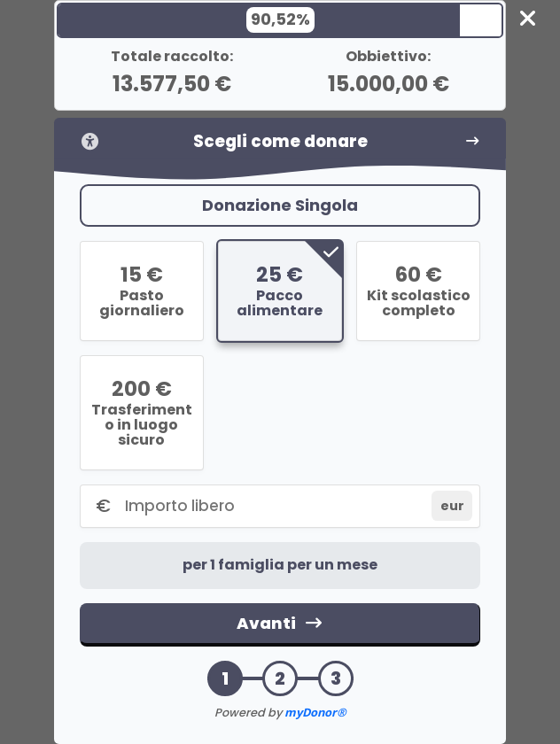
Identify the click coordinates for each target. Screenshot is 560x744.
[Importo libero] (275, 506)
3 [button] (336, 678)
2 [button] (280, 678)
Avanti (280, 623)
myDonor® (315, 712)
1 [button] (225, 678)
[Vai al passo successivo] (472, 141)
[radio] (142, 291)
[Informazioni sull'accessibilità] (90, 141)
